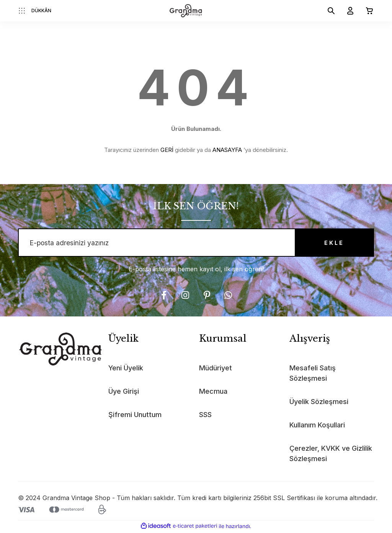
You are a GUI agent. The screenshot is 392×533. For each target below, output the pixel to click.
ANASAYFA (227, 150)
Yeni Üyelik (126, 369)
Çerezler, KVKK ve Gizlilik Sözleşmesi (331, 455)
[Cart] (366, 11)
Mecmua (213, 393)
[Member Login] (347, 11)
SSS (205, 416)
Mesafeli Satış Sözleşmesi (313, 375)
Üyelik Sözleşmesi (319, 403)
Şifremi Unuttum (135, 416)
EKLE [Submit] (332, 244)
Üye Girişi (124, 393)
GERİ (167, 150)
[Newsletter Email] (196, 243)
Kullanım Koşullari (317, 426)
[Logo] (186, 11)
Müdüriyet (216, 369)
